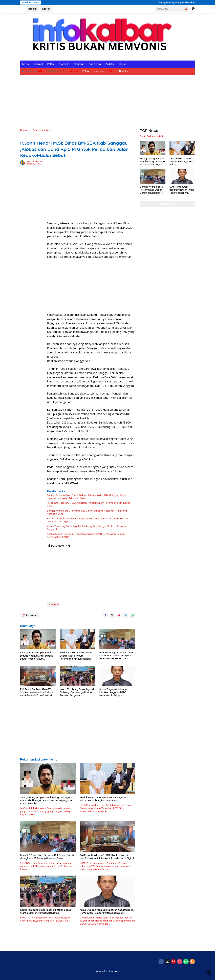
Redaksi (33, 9)
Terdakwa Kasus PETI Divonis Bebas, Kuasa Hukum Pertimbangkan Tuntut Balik (88, 504)
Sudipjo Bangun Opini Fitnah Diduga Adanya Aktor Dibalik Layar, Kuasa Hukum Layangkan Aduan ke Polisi (87, 497)
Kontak (46, 9)
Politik (51, 64)
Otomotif (64, 64)
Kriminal (38, 64)
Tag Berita (95, 64)
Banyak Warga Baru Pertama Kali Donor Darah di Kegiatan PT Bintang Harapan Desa (87, 512)
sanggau (54, 604)
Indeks (123, 64)
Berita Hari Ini (30, 71)
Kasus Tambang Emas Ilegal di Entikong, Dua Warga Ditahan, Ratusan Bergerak (86, 528)
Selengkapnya (167, 204)
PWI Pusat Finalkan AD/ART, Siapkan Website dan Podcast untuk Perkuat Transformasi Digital (88, 520)
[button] (186, 9)
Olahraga (79, 64)
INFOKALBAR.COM (35, 161)
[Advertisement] (107, 101)
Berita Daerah (55, 71)
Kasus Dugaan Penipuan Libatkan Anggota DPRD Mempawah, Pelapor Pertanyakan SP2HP (86, 536)
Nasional (99, 71)
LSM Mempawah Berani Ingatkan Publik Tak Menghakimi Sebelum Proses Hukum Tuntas (182, 190)
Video (111, 71)
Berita (26, 64)
